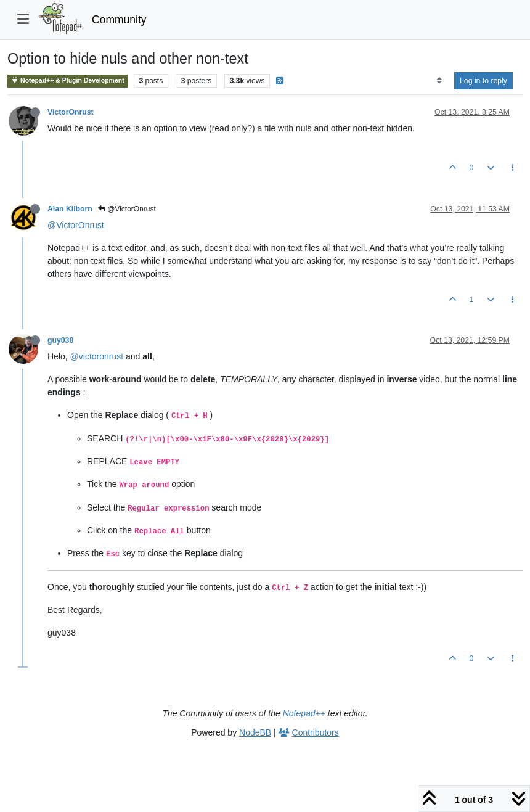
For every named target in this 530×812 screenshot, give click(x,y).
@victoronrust (97, 356)
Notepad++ (304, 713)
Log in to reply (483, 81)
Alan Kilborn (70, 209)
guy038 (60, 340)
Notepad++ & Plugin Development (67, 80)
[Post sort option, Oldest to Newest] (439, 81)
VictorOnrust (71, 112)
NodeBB (255, 732)
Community (119, 20)
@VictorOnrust (127, 209)
